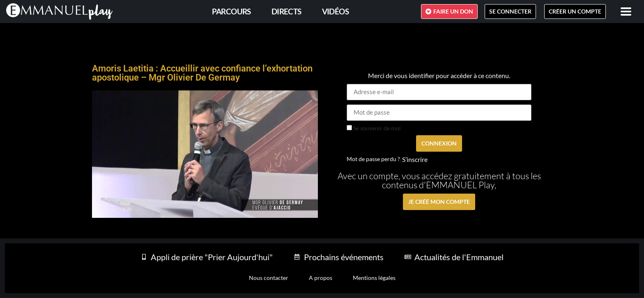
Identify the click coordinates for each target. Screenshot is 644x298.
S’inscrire (415, 159)
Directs (286, 11)
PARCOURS (231, 11)
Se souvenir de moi (374, 128)
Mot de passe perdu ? (373, 159)
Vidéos (335, 11)
